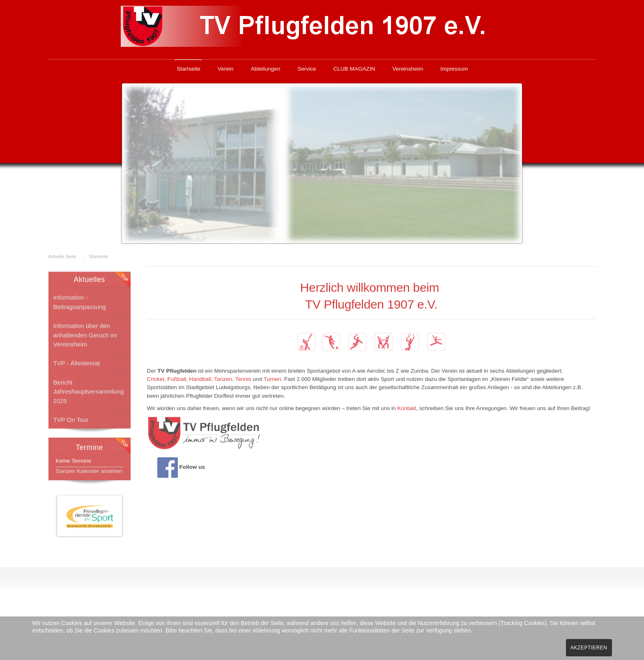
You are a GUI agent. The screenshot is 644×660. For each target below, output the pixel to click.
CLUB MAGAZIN (354, 69)
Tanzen (223, 378)
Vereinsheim (408, 69)
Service (307, 69)
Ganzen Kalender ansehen (89, 470)
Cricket (156, 378)
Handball (200, 378)
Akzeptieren (589, 648)
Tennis (243, 378)
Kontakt (407, 408)
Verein (226, 69)
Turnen (273, 378)
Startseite (188, 69)
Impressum (454, 69)
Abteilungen (265, 69)
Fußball (176, 378)
